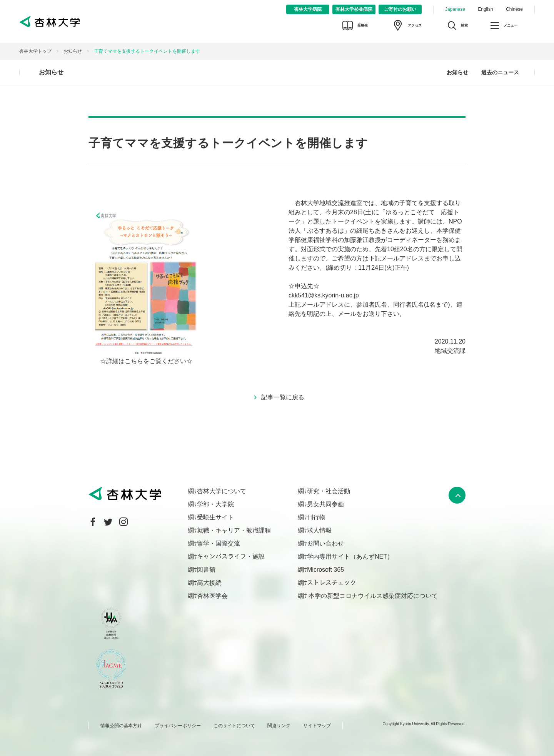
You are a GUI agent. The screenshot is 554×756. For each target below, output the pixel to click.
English (485, 9)
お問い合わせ (325, 543)
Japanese (455, 9)
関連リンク (279, 726)
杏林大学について (222, 491)
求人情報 (319, 530)
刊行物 (316, 517)
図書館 (206, 570)
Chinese (514, 9)
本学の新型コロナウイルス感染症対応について (372, 596)
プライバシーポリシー (178, 726)
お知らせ (73, 51)
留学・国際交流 (219, 543)
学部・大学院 (215, 504)
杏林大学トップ (35, 51)
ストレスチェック (332, 583)
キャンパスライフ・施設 (231, 557)
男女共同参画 (325, 504)
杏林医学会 (212, 596)
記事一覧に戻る (283, 397)
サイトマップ (317, 726)
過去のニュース (500, 72)
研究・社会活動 (329, 491)
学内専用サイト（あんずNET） (350, 557)
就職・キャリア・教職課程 (234, 530)
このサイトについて (234, 726)
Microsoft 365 (325, 570)
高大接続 (209, 583)
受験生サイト (215, 517)
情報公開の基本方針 (121, 726)
